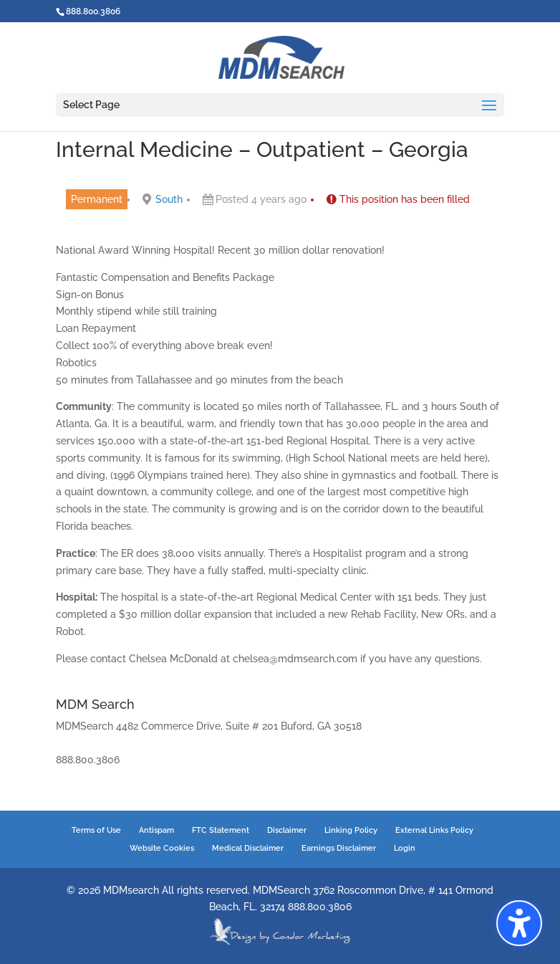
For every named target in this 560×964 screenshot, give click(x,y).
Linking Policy (351, 830)
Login (405, 848)
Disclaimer (287, 830)
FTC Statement (221, 830)
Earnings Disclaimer (339, 848)
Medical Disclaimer (248, 848)
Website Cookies (162, 848)
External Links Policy (434, 830)
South (169, 199)
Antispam (156, 830)
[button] (519, 923)
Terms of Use (96, 830)
